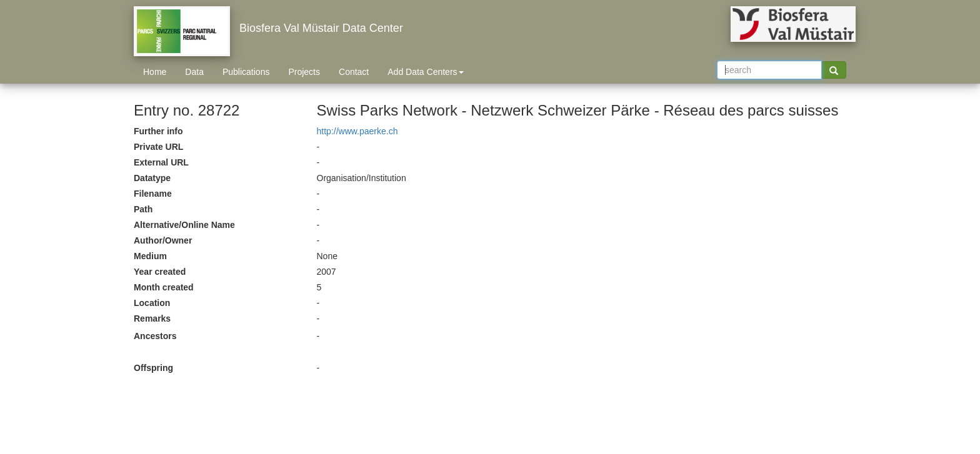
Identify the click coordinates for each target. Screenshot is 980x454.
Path (143, 209)
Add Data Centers (425, 72)
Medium (150, 256)
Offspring (153, 368)
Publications (246, 72)
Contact (354, 72)
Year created (160, 272)
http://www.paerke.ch (357, 131)
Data (194, 72)
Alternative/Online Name (184, 225)
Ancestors (155, 336)
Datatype (152, 178)
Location (152, 303)
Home (155, 72)
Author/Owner (163, 240)
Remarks (152, 318)
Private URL (158, 147)
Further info (158, 131)
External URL (161, 162)
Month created (164, 287)
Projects (304, 72)
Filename (153, 194)
